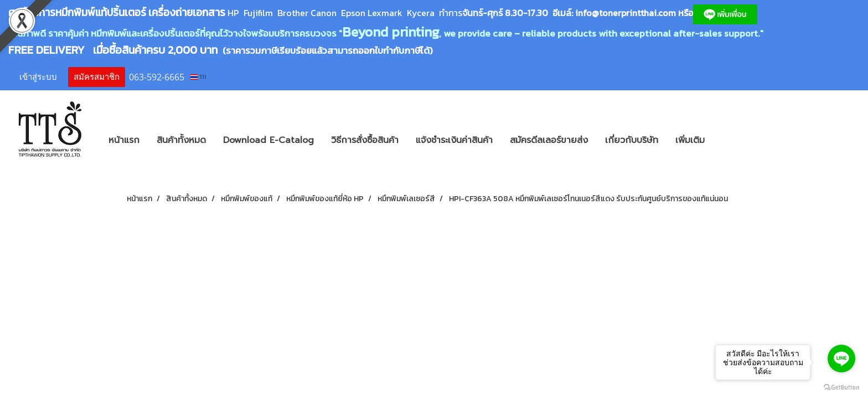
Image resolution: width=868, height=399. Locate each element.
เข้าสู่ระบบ (38, 77)
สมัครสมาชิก (97, 77)
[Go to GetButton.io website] (841, 388)
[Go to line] (841, 359)
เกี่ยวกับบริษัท (632, 140)
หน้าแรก (124, 140)
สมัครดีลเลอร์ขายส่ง (549, 140)
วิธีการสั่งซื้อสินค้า (365, 140)
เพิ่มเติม (690, 140)
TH (198, 77)
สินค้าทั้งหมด (181, 140)
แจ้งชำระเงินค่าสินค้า (454, 140)
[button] (730, 140)
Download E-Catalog (268, 140)
